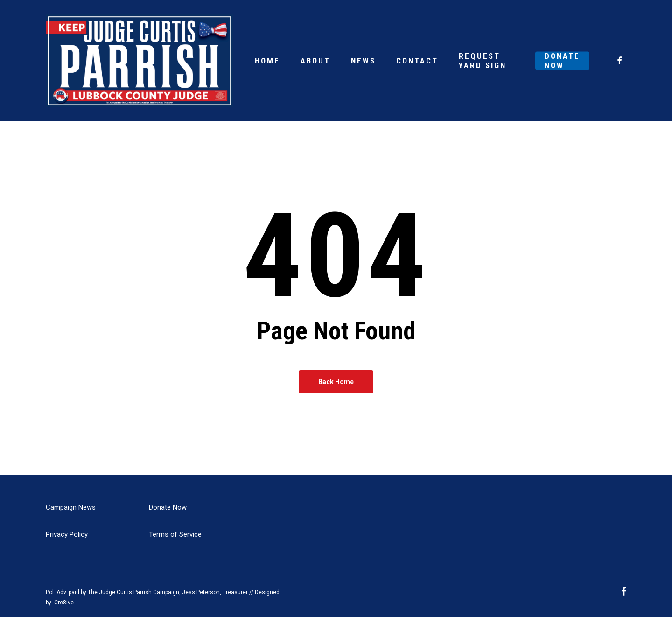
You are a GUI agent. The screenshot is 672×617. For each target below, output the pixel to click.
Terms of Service (175, 534)
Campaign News (71, 507)
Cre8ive (64, 603)
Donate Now (168, 507)
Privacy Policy (67, 534)
